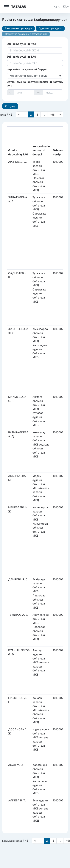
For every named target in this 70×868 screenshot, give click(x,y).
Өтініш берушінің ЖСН (22, 44)
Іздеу (10, 106)
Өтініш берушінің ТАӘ (21, 57)
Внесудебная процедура (18, 28)
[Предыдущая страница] (19, 114)
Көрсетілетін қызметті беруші (27, 69)
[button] (57, 7)
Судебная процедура (50, 28)
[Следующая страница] (60, 114)
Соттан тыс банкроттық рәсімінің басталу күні (35, 84)
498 (52, 115)
